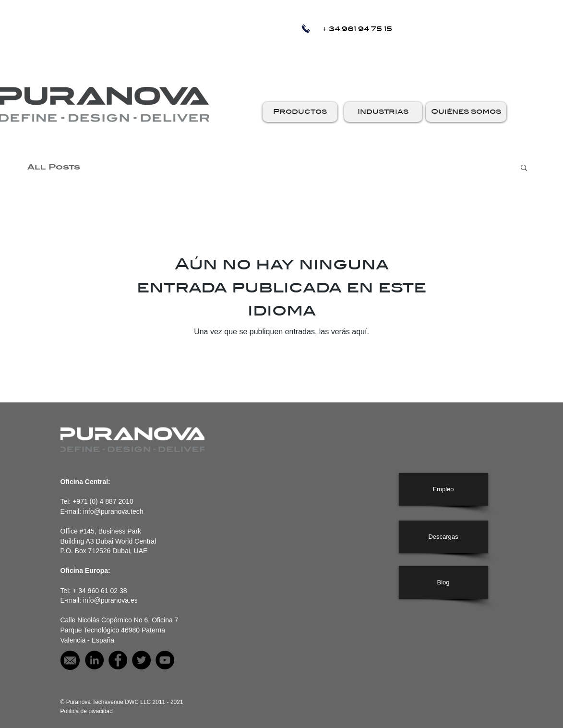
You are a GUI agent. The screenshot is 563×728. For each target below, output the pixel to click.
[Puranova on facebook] (118, 660)
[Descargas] (443, 537)
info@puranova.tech (113, 511)
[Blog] (443, 582)
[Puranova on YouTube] (165, 660)
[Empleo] (443, 489)
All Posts (54, 167)
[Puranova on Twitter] (141, 660)
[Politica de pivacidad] (87, 711)
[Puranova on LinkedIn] (94, 660)
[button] (300, 112)
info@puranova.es (110, 600)
